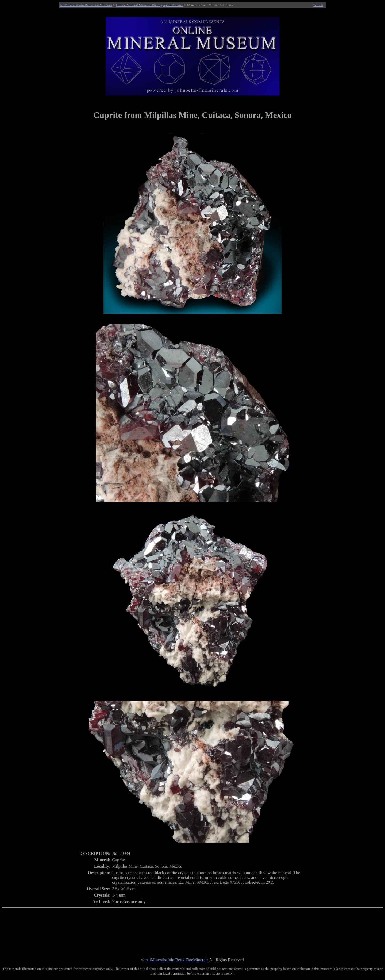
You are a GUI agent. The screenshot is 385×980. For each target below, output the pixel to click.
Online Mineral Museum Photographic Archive (150, 5)
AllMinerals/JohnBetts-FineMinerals (86, 5)
